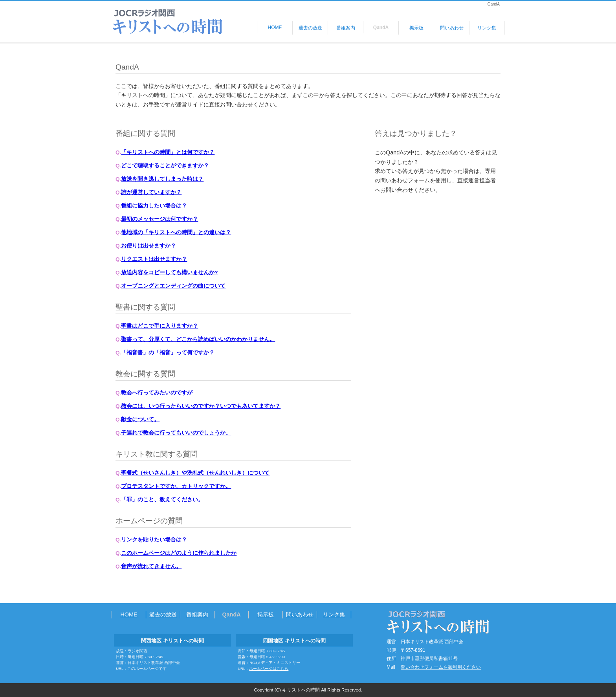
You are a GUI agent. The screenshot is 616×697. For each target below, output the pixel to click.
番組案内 (346, 28)
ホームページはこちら (269, 669)
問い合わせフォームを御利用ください (441, 667)
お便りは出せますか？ (148, 246)
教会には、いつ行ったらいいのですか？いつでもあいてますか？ (201, 406)
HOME (275, 28)
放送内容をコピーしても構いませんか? (169, 272)
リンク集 (487, 28)
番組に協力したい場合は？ (154, 206)
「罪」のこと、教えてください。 (162, 500)
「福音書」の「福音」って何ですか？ (168, 353)
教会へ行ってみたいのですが (157, 393)
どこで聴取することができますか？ (165, 166)
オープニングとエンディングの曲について (173, 286)
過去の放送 (310, 28)
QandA (381, 28)
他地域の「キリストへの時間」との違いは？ (176, 232)
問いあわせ (452, 28)
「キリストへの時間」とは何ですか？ (168, 152)
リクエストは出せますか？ (154, 259)
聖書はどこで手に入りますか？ (159, 326)
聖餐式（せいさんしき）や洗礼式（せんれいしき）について (195, 473)
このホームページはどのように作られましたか (179, 553)
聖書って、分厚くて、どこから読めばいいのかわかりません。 (198, 339)
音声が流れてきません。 (151, 566)
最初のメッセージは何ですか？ (159, 219)
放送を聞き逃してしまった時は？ (162, 179)
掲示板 (416, 28)
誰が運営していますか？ (151, 192)
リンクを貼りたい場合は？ (154, 540)
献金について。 (140, 419)
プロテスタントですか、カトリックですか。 (176, 486)
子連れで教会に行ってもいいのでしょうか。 (176, 433)
